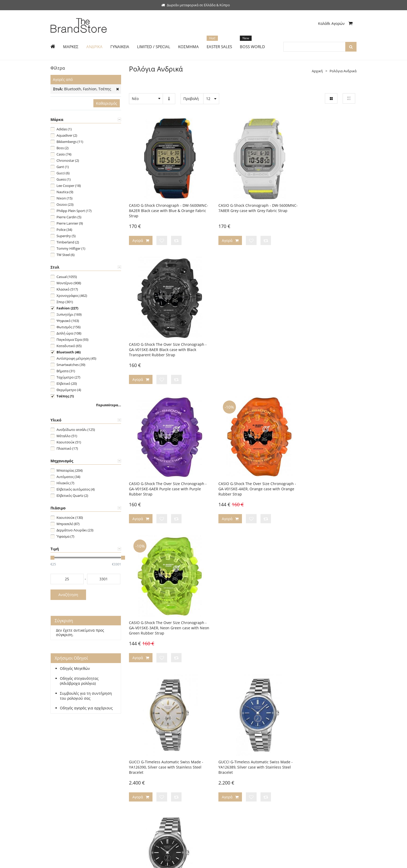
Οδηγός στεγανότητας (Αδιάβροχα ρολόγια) (79, 681)
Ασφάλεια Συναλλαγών (225, 780)
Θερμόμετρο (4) (69, 390)
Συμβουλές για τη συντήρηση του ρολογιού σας (86, 696)
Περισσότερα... (109, 405)
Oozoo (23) (65, 204)
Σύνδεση (74, 756)
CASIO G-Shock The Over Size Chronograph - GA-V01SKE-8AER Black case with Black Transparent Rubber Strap (319, 202)
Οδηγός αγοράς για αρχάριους (86, 708)
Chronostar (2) (68, 160)
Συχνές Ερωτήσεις (143, 795)
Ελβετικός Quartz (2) (72, 496)
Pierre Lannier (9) (70, 223)
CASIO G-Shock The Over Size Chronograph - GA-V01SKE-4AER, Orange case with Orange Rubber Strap (242, 330)
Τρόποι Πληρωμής (143, 756)
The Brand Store (85, 861)
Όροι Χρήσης (218, 795)
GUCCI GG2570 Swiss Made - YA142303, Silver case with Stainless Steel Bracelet (242, 586)
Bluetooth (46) (69, 352)
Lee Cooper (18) (69, 186)
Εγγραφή (58, 756)
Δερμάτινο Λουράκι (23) (75, 530)
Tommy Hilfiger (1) (71, 248)
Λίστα (349, 98)
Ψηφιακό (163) (68, 321)
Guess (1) (64, 179)
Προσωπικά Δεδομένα (225, 788)
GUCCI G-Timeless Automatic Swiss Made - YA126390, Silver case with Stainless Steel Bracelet (159, 461)
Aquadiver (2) (67, 135)
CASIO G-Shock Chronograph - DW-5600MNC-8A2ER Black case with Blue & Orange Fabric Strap (164, 200)
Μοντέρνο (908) (69, 283)
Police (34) (64, 230)
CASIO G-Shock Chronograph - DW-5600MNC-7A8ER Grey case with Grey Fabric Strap (240, 200)
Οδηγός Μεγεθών (75, 669)
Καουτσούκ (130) (70, 518)
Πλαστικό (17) (67, 448)
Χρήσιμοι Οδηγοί (143, 780)
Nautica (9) (65, 192)
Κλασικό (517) (67, 289)
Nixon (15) (64, 198)
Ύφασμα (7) (65, 536)
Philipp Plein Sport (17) (74, 211)
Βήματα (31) (66, 371)
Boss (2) (63, 148)
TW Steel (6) (66, 255)
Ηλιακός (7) (65, 483)
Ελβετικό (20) (67, 383)
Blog (211, 772)
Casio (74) (64, 154)
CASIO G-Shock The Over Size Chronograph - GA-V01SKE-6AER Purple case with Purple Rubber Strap (163, 330)
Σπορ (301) (65, 302)
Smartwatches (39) (71, 365)
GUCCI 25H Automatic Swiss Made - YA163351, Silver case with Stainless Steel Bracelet (160, 589)
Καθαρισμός (107, 103)
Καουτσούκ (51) (69, 442)
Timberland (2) (68, 242)
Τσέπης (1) (65, 396)
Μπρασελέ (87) (68, 524)
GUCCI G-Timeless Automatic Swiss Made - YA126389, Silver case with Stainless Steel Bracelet (238, 461)
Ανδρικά (57, 764)
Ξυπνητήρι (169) (69, 314)
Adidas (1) (64, 129)
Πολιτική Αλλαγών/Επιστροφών (154, 772)
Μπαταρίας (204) (70, 470)
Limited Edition (62, 780)
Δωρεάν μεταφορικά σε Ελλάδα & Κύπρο (196, 5)
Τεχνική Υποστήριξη (145, 788)
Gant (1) (63, 167)
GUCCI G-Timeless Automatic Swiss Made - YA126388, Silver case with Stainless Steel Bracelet (316, 461)
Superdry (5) (66, 236)
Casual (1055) (67, 277)
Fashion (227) (67, 308)
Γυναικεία (58, 772)
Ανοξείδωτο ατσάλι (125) (76, 430)
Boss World (59, 795)
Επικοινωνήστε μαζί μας (226, 764)
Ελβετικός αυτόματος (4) (76, 489)
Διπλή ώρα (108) (69, 333)
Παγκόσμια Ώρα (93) (72, 340)
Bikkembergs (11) (70, 142)
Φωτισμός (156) (69, 327)
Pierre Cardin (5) (69, 217)
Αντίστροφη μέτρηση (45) (76, 358)
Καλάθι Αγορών (335, 23)
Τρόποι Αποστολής (144, 764)
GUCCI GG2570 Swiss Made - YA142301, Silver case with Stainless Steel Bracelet (320, 586)
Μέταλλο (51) (67, 436)
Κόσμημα (58, 788)
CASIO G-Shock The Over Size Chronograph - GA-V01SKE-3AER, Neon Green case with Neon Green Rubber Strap (320, 333)
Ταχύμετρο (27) (68, 377)
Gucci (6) (63, 173)
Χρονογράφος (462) (72, 296)
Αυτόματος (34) (68, 477)
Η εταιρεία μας (219, 756)
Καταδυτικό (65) (69, 346)
